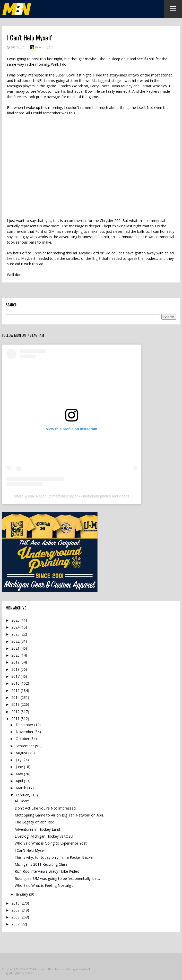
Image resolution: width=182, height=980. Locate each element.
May (20, 774)
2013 (16, 704)
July (19, 760)
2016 (16, 683)
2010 (16, 903)
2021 (16, 648)
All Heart (22, 801)
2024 (16, 627)
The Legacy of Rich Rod (34, 822)
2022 (16, 641)
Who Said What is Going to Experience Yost (51, 843)
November (25, 732)
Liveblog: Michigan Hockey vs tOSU (44, 836)
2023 (16, 634)
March (21, 788)
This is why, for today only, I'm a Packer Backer (54, 857)
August (22, 753)
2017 (16, 676)
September (25, 746)
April (20, 781)
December (25, 725)
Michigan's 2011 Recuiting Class (41, 864)
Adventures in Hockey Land (37, 829)
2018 (16, 669)
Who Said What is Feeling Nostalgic (44, 885)
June (20, 767)
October (23, 739)
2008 (16, 917)
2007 (16, 924)
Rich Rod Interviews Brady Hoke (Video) (48, 871)
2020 (16, 655)
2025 (16, 620)
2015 (16, 690)
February (24, 795)
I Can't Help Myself (30, 850)
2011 (16, 719)
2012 (16, 712)
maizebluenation (65, 496)
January (22, 894)
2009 (16, 910)
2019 (16, 662)
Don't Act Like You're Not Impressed (45, 808)
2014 (16, 697)
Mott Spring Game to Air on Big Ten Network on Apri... (60, 815)
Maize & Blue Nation (30, 496)
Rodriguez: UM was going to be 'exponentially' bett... (58, 878)
